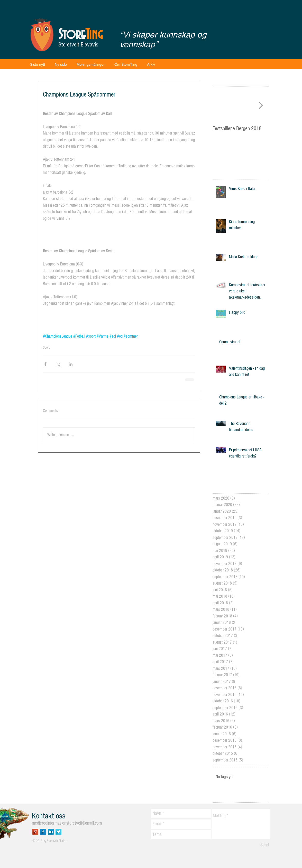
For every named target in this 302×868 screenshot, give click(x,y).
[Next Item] (261, 105)
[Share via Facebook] (45, 364)
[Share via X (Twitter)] (58, 364)
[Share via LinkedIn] (71, 364)
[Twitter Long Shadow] (58, 832)
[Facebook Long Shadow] (43, 832)
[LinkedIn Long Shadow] (51, 832)
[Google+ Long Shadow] (35, 832)
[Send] (265, 845)
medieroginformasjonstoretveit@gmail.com (67, 823)
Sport (46, 348)
